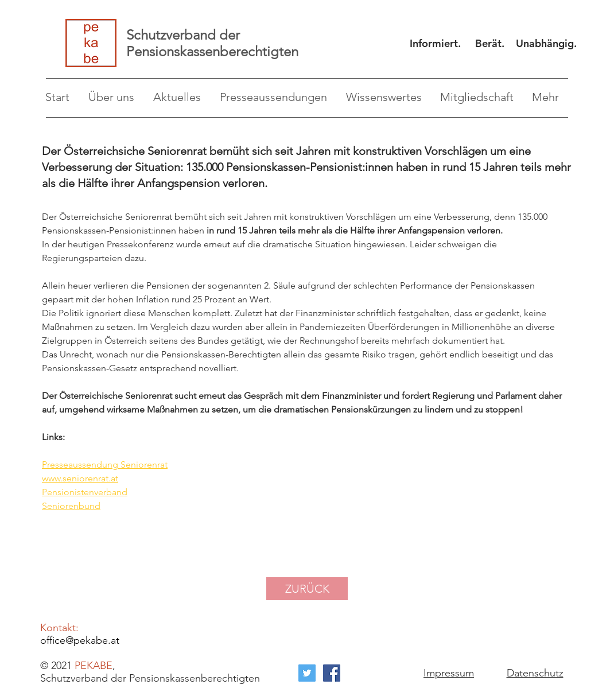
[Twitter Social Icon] (307, 673)
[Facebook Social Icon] (332, 673)
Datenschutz (535, 673)
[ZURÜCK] (307, 589)
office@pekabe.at (80, 640)
